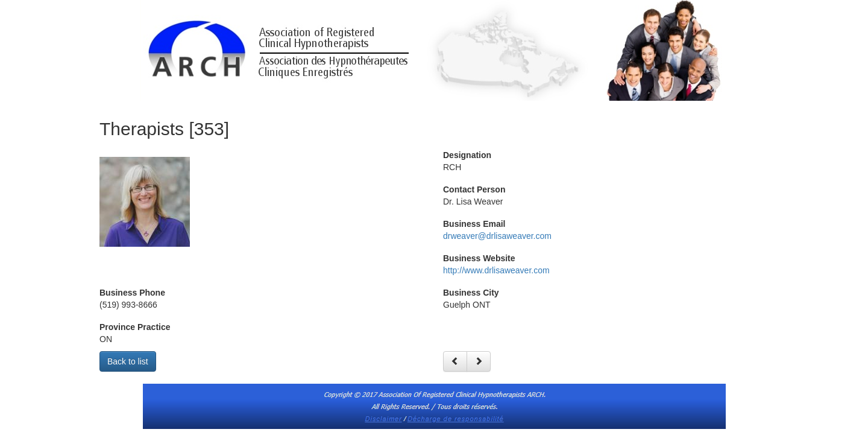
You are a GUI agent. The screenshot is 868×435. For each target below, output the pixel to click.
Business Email (474, 224)
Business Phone (132, 293)
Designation (467, 155)
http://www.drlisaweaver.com (496, 270)
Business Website (479, 258)
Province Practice (135, 327)
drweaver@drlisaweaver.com (497, 236)
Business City (471, 293)
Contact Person (474, 189)
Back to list (128, 361)
